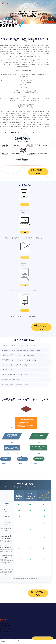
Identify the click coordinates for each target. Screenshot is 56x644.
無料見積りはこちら (38, 172)
